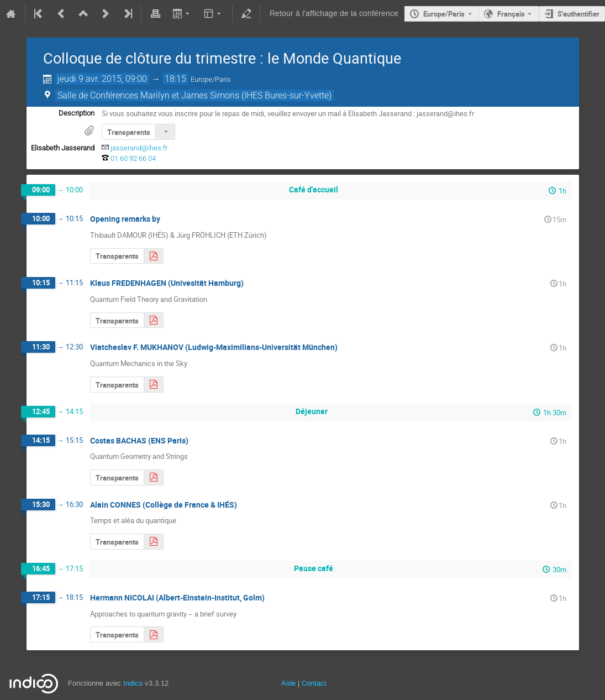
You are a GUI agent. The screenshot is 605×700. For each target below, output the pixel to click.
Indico (133, 683)
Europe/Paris (444, 14)
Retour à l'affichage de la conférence (334, 14)
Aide (288, 683)
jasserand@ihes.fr (139, 148)
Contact (314, 683)
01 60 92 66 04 (133, 158)
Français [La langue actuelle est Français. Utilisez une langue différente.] (511, 14)
